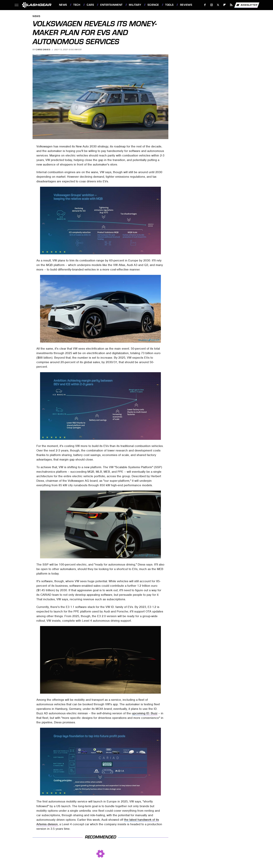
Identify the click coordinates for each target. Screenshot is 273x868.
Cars (90, 5)
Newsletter (247, 5)
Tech (77, 5)
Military (135, 5)
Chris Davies (43, 50)
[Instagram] (211, 5)
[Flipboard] (225, 5)
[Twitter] (218, 5)
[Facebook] (205, 5)
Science (153, 5)
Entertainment (111, 5)
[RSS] (231, 5)
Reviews (186, 5)
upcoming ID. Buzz (145, 713)
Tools (169, 5)
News (63, 5)
